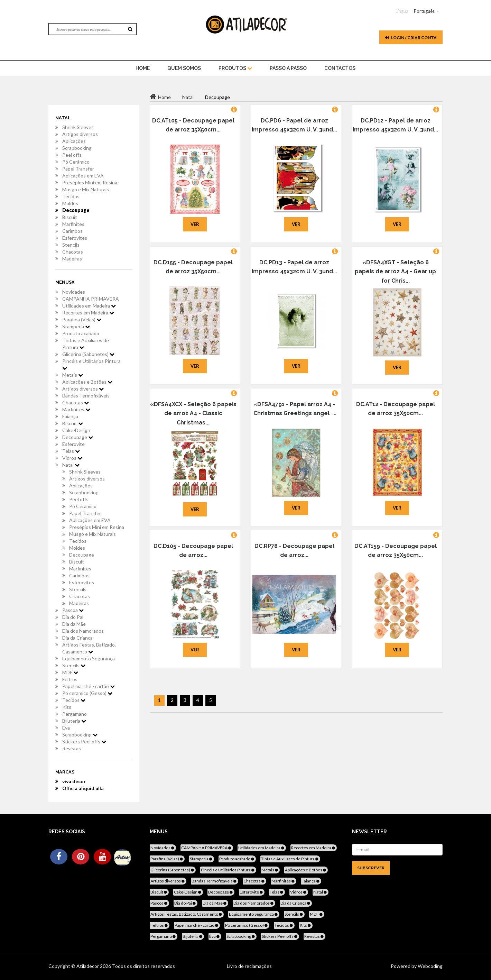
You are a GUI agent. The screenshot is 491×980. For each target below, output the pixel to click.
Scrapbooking (77, 148)
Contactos (340, 68)
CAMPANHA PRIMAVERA (91, 299)
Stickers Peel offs (84, 741)
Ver (195, 224)
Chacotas (73, 252)
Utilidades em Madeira (89, 306)
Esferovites (75, 238)
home (143, 68)
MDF (70, 672)
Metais (73, 375)
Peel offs (72, 155)
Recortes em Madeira (88, 313)
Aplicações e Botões (87, 382)
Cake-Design (76, 430)
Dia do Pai (73, 617)
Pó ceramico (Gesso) (87, 693)
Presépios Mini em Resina (90, 182)
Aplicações (74, 141)
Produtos (235, 68)
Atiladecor (88, 966)
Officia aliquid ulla (83, 788)
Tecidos (71, 196)
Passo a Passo (288, 68)
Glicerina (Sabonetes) (88, 354)
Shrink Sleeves (78, 127)
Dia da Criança (77, 638)
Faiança (70, 416)
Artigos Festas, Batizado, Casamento (89, 648)
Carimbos (72, 231)
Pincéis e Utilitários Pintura (91, 364)
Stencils (71, 245)
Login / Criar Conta (411, 38)
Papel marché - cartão (89, 686)
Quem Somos (184, 68)
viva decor (74, 781)
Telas (71, 451)
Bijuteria (74, 721)
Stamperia (76, 326)
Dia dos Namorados (83, 631)
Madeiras (72, 259)
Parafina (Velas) (82, 319)
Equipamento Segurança (89, 658)
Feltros (70, 679)
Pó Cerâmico (76, 162)
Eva (66, 728)
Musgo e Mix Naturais (86, 189)
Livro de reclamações (249, 966)
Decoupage (76, 210)
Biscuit (70, 217)
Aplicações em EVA (83, 176)
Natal (71, 465)
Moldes (70, 203)
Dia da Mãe (74, 624)
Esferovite (73, 444)
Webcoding (430, 966)
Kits (67, 707)
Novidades (74, 292)
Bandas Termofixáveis (86, 396)
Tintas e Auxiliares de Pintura (86, 344)
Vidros (72, 458)
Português (424, 11)
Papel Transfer (78, 169)
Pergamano (75, 714)
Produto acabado (81, 333)
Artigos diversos (80, 134)
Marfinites (73, 224)
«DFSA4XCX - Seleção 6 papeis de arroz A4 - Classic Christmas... (193, 413)
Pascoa (73, 610)
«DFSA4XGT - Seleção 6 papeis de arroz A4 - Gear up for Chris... (395, 272)
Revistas (72, 748)
